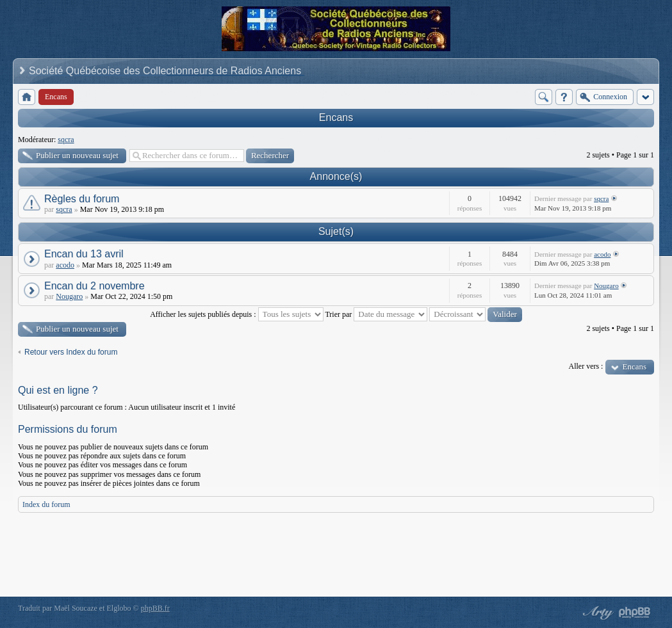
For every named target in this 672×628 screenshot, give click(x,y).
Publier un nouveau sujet (77, 155)
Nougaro (69, 296)
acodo (65, 265)
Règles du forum (82, 199)
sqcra (66, 140)
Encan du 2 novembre (94, 286)
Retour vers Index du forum (71, 352)
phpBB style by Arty (596, 613)
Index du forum (46, 504)
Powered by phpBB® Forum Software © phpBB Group (635, 613)
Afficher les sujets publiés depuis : (236, 314)
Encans (336, 117)
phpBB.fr (155, 608)
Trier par (376, 314)
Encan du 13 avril (84, 254)
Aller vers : (586, 366)
